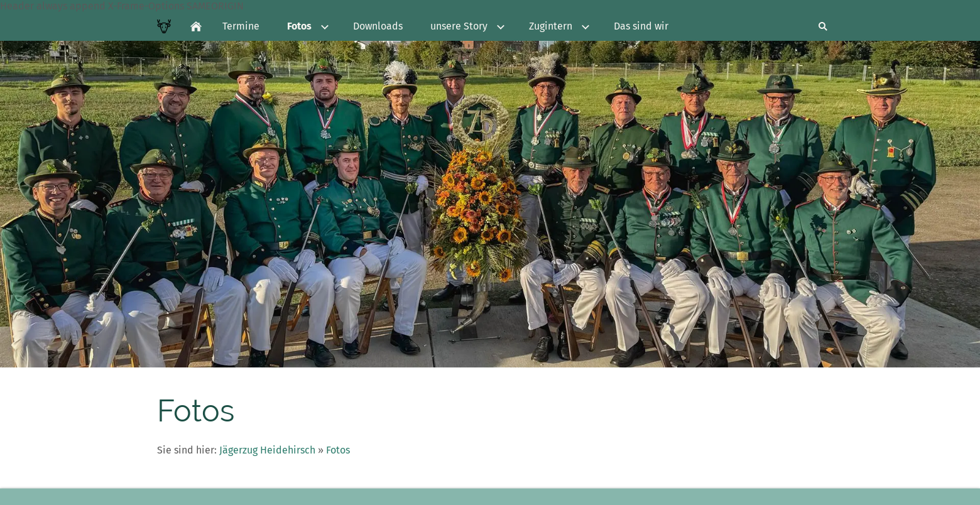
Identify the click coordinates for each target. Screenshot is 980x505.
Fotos (338, 450)
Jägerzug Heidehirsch (267, 450)
